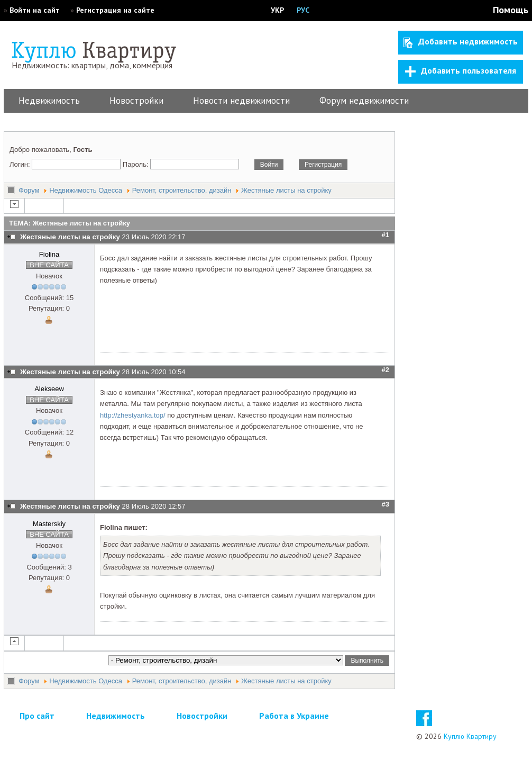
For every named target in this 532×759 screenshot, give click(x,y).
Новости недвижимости (241, 101)
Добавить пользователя (461, 71)
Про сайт (37, 716)
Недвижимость (49, 101)
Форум (29, 190)
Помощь (511, 10)
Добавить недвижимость (461, 42)
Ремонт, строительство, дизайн (182, 190)
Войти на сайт (35, 10)
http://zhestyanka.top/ (133, 415)
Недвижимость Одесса (86, 190)
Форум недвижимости (364, 101)
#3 (386, 504)
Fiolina (49, 254)
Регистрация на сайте (115, 10)
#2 (386, 370)
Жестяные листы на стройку (286, 190)
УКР (277, 10)
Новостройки (136, 101)
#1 (386, 235)
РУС (303, 10)
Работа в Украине (294, 716)
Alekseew (49, 389)
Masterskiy (49, 524)
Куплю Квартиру (470, 736)
